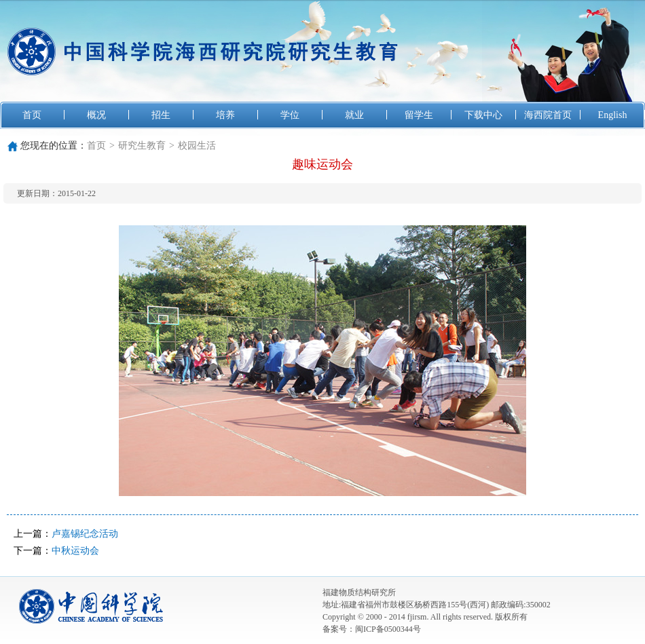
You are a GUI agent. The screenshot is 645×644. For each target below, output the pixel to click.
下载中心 (483, 115)
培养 (225, 115)
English (613, 115)
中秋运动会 (75, 551)
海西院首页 (548, 115)
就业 (354, 115)
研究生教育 (142, 146)
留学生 (419, 115)
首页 (32, 115)
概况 (96, 115)
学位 (290, 115)
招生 (161, 115)
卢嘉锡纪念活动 (85, 534)
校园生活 (197, 146)
